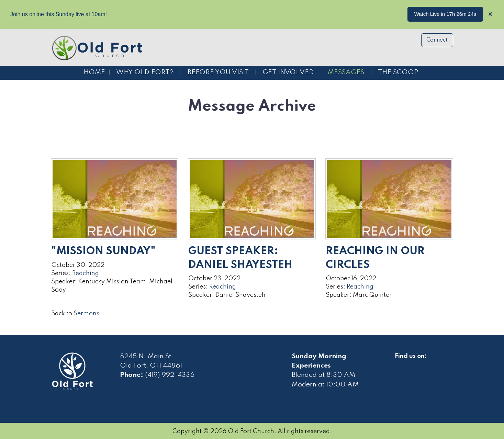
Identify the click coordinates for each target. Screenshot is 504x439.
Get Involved (288, 72)
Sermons (86, 314)
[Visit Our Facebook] (400, 364)
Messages (346, 72)
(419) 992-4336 (170, 375)
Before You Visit (218, 72)
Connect (437, 40)
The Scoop (398, 72)
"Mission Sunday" (103, 251)
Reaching (86, 273)
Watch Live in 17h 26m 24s (445, 14)
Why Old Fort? (145, 72)
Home (94, 72)
